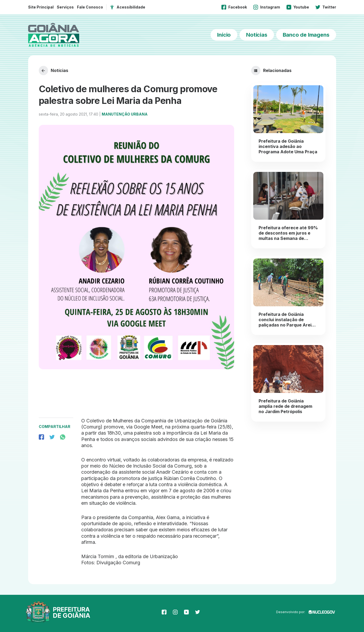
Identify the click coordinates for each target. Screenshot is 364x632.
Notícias (257, 35)
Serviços (65, 7)
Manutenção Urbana (125, 114)
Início (224, 35)
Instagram (267, 7)
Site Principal (41, 7)
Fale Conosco (90, 7)
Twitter (326, 7)
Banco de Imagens (306, 35)
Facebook (234, 7)
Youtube (298, 7)
